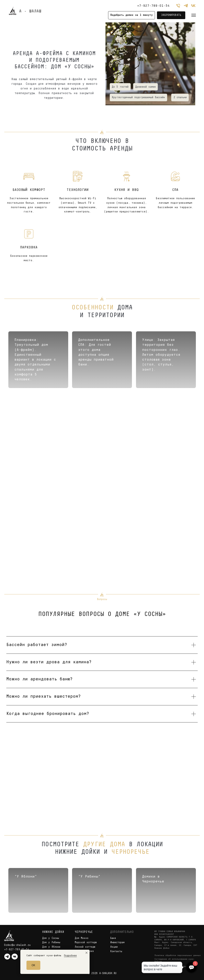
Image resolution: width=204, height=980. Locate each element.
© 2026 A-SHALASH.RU (102, 973)
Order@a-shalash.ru (17, 945)
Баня (113, 938)
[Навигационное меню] (194, 15)
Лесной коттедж (85, 947)
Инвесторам (117, 942)
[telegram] (186, 6)
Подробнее (70, 956)
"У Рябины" (89, 877)
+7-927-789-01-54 (153, 6)
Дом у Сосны (51, 938)
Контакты (116, 951)
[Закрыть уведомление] (87, 953)
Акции (114, 947)
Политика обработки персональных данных (178, 956)
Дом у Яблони (51, 947)
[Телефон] (178, 6)
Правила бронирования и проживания (175, 966)
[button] (132, 15)
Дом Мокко (82, 938)
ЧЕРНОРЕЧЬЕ (84, 932)
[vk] (193, 6)
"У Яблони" (26, 877)
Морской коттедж (86, 942)
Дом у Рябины (51, 942)
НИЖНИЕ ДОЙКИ (53, 932)
